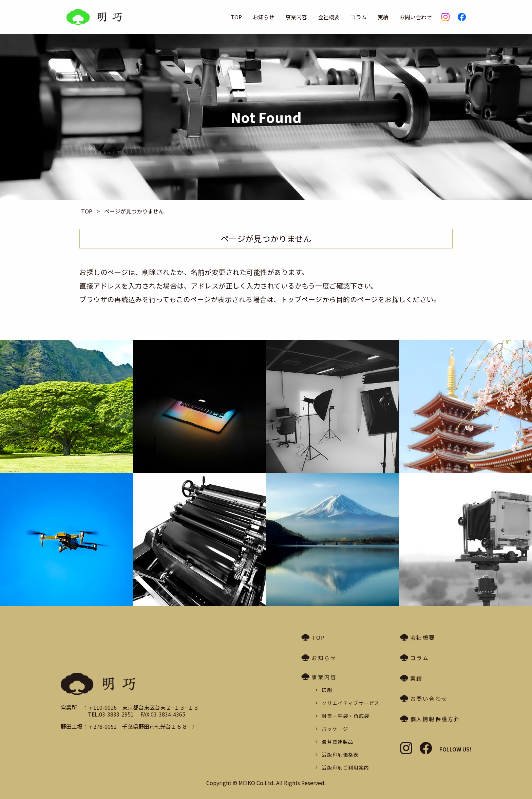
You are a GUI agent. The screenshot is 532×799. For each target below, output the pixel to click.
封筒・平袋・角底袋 (345, 716)
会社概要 (329, 17)
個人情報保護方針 (435, 719)
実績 (383, 17)
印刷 (327, 690)
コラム (359, 17)
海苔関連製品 (338, 742)
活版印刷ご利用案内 (345, 767)
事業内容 (296, 17)
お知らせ (264, 17)
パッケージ (335, 729)
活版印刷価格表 (340, 755)
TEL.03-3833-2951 (111, 714)
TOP (236, 17)
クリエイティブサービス (351, 703)
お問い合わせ (416, 17)
